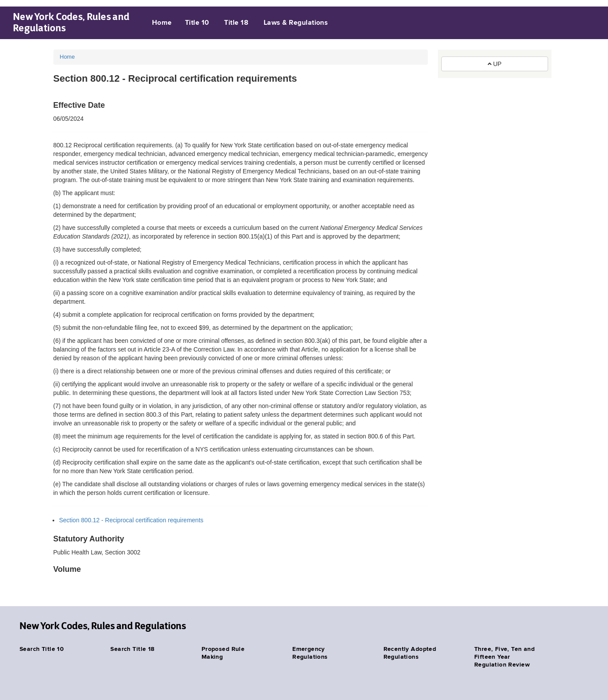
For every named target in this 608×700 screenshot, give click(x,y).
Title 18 (236, 23)
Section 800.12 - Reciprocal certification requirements (131, 520)
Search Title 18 (132, 649)
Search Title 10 (42, 649)
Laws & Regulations (296, 23)
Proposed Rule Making (223, 653)
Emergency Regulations (310, 653)
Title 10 (197, 23)
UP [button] (495, 64)
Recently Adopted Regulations (410, 653)
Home (162, 23)
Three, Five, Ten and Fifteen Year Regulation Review (504, 657)
